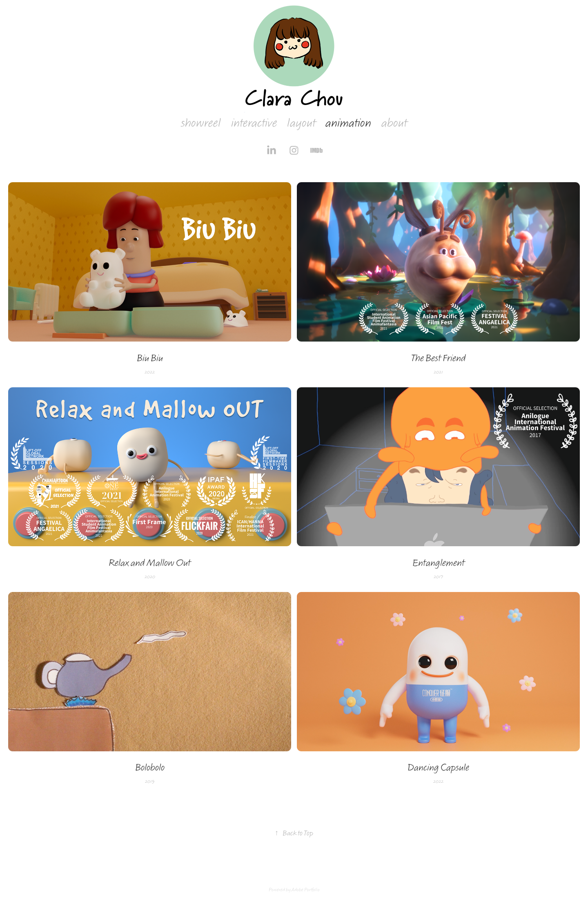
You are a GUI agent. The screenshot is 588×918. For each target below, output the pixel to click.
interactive (254, 123)
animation (348, 123)
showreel (201, 123)
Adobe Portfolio (306, 890)
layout (301, 123)
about (394, 123)
